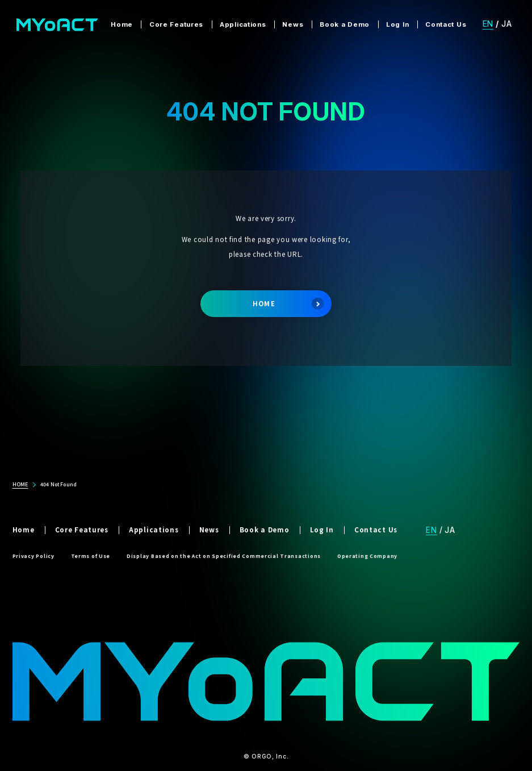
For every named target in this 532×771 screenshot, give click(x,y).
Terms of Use (91, 556)
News (293, 24)
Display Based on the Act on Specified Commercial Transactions (224, 556)
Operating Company (367, 556)
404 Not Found (58, 484)
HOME (288, 304)
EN (488, 24)
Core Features (176, 24)
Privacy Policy (33, 556)
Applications (243, 24)
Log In (397, 24)
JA (506, 24)
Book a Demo (345, 24)
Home (122, 24)
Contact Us (446, 24)
